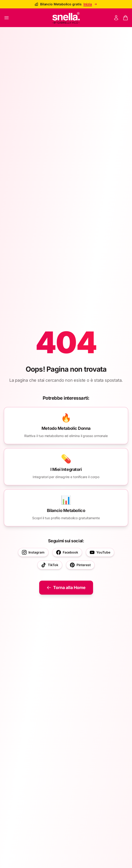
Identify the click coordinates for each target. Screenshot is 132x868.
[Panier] (125, 18)
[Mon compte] (116, 18)
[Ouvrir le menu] (7, 18)
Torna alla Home (66, 587)
